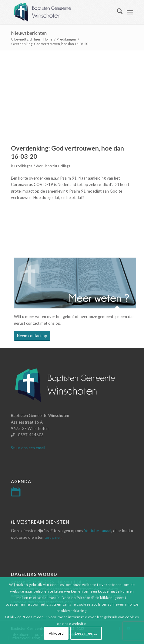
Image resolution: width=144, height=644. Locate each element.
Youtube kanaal (98, 531)
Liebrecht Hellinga (57, 166)
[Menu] (130, 12)
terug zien (53, 537)
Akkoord (56, 633)
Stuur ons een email (28, 448)
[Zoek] (117, 12)
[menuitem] (117, 12)
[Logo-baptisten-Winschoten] (60, 12)
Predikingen (23, 166)
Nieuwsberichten (29, 33)
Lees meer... (86, 633)
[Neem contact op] (32, 336)
